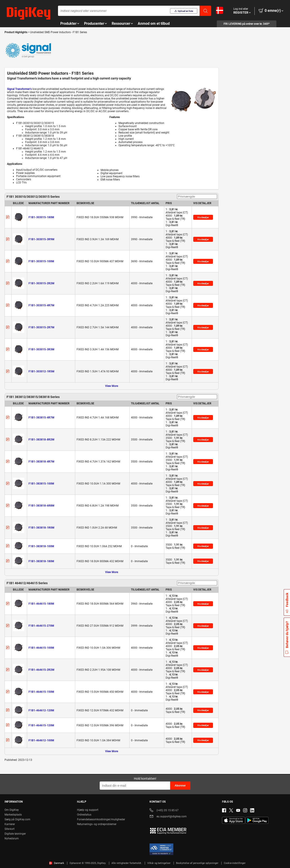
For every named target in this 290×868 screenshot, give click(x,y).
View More (112, 386)
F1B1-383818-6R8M (41, 506)
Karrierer (10, 824)
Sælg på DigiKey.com (17, 819)
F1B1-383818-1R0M (41, 528)
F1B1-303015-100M (41, 261)
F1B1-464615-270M (41, 626)
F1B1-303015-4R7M (41, 305)
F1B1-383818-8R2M (41, 440)
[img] (29, 14)
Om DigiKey (12, 810)
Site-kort (10, 829)
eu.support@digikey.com (168, 817)
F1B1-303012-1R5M (41, 371)
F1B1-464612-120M (41, 710)
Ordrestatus (84, 815)
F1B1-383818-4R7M (41, 462)
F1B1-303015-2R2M (41, 283)
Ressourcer (121, 23)
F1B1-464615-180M (41, 604)
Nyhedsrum (12, 838)
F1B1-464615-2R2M (41, 670)
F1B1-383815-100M (41, 484)
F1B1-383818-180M (41, 561)
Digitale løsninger (15, 834)
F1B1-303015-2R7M (41, 327)
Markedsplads (13, 815)
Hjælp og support (88, 810)
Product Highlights (16, 32)
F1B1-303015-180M (41, 217)
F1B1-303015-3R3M (41, 349)
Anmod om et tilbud (154, 23)
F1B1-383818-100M (41, 546)
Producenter (94, 23)
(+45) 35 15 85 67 (164, 811)
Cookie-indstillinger (235, 863)
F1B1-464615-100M (41, 648)
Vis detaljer (203, 217)
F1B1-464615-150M (41, 692)
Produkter (68, 23)
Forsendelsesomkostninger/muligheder (101, 819)
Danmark (57, 863)
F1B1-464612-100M (41, 740)
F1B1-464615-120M (41, 725)
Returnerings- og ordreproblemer (97, 824)
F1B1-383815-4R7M (41, 418)
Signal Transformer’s (19, 89)
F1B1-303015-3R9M (41, 239)
